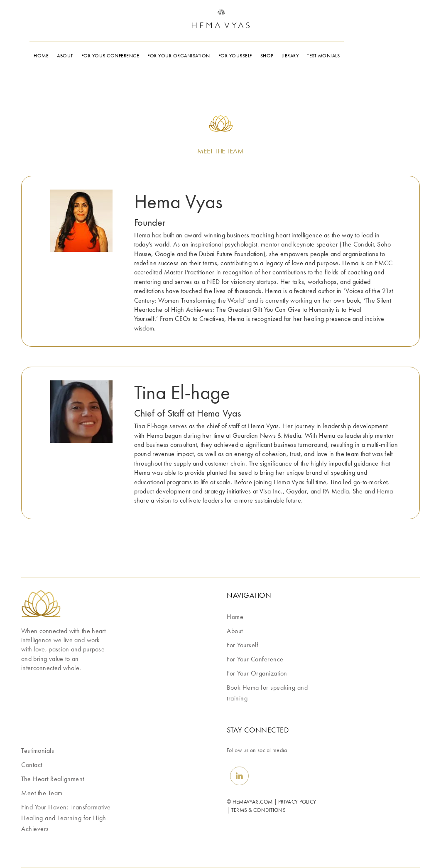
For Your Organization (257, 673)
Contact (32, 765)
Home (235, 617)
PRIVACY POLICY (297, 802)
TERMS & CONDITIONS (258, 810)
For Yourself (243, 645)
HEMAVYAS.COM (253, 802)
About (235, 631)
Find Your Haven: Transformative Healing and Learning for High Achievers (66, 818)
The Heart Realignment (53, 779)
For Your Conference (255, 659)
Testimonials (38, 751)
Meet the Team (42, 793)
